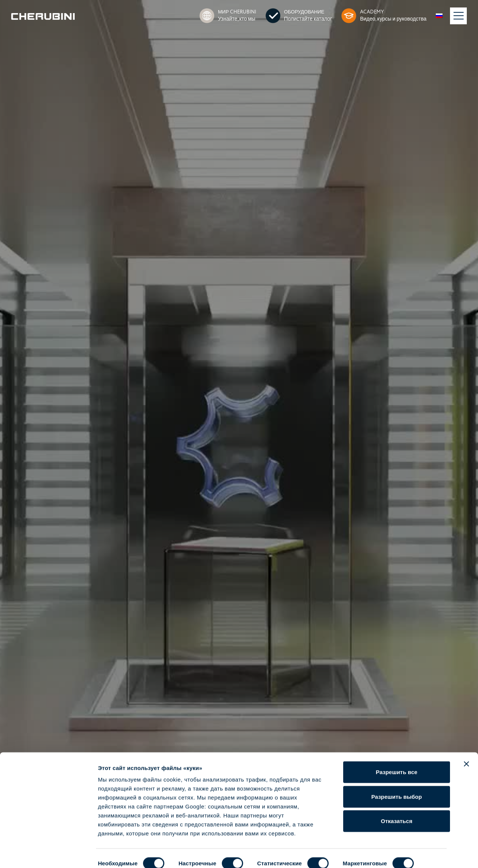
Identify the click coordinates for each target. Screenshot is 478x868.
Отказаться (397, 799)
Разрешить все (396, 750)
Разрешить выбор (396, 775)
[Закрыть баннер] (466, 742)
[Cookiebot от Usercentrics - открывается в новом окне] (48, 853)
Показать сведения (125, 853)
